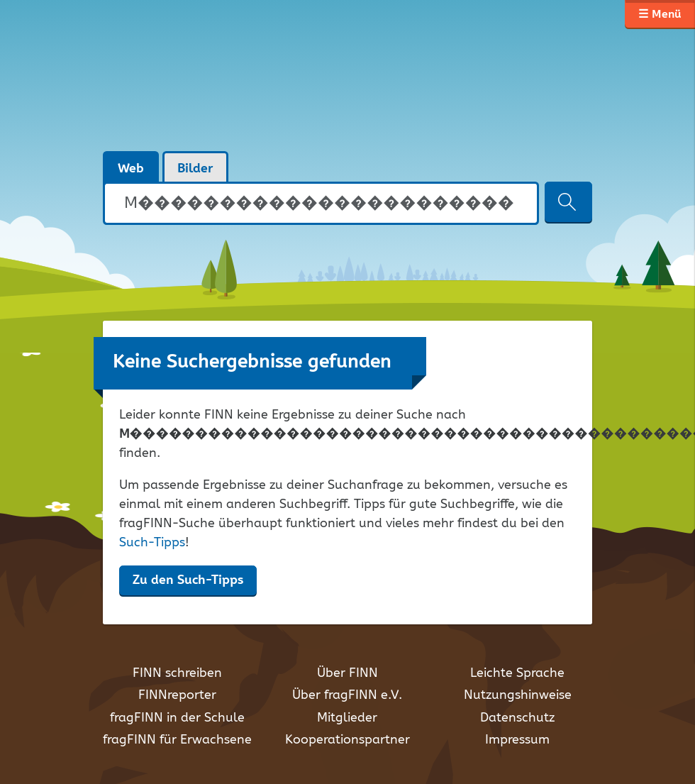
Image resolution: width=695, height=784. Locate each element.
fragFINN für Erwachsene (177, 740)
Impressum (517, 740)
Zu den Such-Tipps (188, 580)
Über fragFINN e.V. (347, 695)
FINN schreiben (177, 673)
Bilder (195, 169)
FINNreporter (177, 695)
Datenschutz (517, 718)
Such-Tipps (152, 543)
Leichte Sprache (517, 673)
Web (131, 169)
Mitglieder (347, 718)
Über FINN (347, 673)
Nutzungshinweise (518, 695)
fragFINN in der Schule (177, 718)
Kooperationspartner (347, 740)
